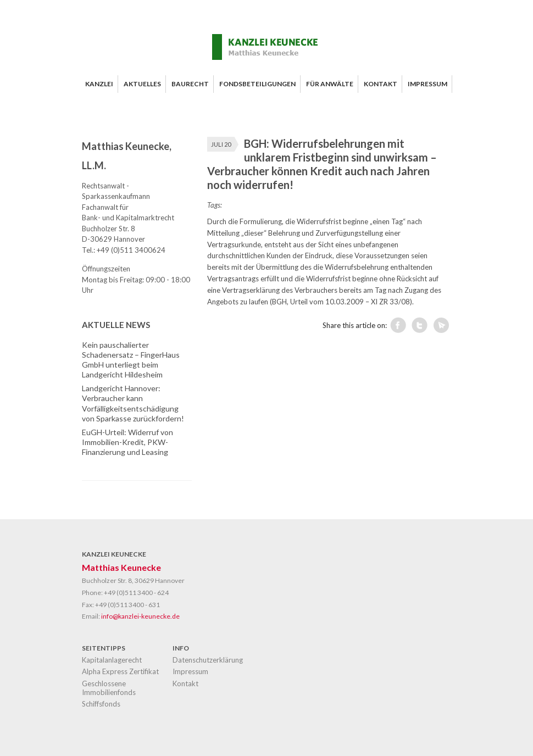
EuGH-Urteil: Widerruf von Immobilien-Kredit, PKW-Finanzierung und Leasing (127, 442)
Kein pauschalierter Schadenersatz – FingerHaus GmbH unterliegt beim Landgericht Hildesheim (131, 360)
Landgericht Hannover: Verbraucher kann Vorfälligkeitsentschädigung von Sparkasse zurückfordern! (133, 403)
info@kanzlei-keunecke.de (140, 616)
